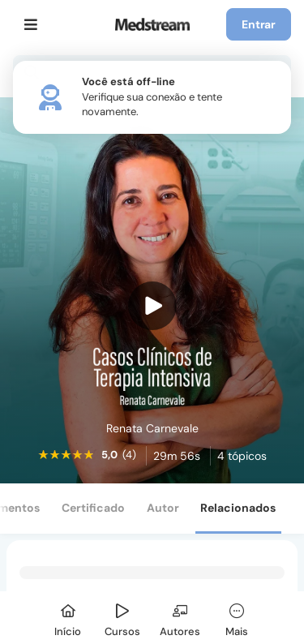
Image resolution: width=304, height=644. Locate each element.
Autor (163, 508)
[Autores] (180, 618)
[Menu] (31, 24)
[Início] (68, 618)
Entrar (259, 24)
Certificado (93, 508)
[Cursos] (122, 618)
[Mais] (237, 618)
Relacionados (238, 508)
